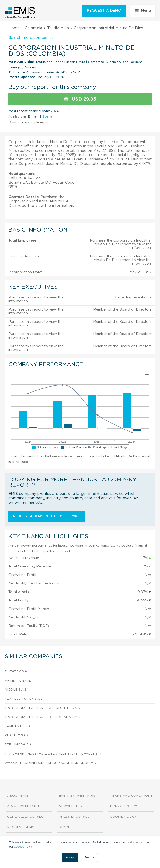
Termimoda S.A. (18, 744)
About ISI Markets (24, 806)
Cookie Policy (123, 817)
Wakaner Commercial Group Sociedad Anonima (50, 763)
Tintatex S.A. (16, 671)
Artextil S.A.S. (18, 681)
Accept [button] (70, 857)
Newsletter (70, 806)
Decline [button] (89, 857)
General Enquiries (25, 817)
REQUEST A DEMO (104, 11)
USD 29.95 (80, 99)
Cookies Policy (23, 847)
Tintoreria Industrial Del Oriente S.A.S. (43, 708)
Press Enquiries (74, 817)
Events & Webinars (77, 796)
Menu (143, 11)
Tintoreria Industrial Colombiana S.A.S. (43, 717)
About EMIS (18, 796)
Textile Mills (58, 28)
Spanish (49, 117)
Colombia (33, 28)
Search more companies (31, 38)
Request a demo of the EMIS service (47, 516)
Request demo (21, 827)
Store (64, 827)
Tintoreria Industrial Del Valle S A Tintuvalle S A (53, 754)
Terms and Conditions (131, 796)
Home (14, 28)
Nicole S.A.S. (16, 690)
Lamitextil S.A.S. (19, 726)
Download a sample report (29, 122)
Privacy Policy (124, 806)
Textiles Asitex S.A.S (24, 699)
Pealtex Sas (16, 735)
